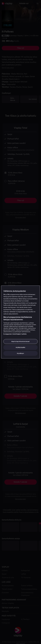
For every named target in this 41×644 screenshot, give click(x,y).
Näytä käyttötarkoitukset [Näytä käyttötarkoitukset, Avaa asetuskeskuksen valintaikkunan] (20, 341)
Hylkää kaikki (20, 347)
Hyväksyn (20, 353)
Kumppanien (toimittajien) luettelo (15, 334)
